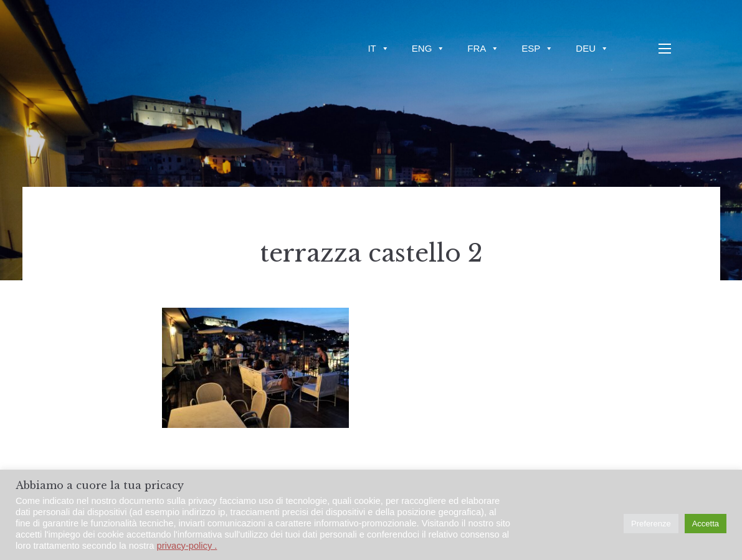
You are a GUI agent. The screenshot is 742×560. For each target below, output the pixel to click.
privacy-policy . (187, 546)
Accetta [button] (706, 524)
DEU (592, 48)
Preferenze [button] (651, 524)
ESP (537, 48)
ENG (429, 48)
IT (378, 48)
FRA (483, 48)
